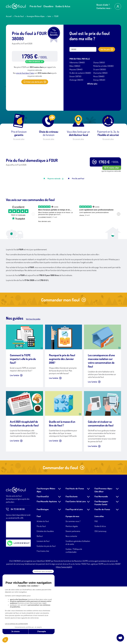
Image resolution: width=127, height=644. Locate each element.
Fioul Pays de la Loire (74, 567)
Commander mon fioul (64, 357)
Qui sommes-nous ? (73, 579)
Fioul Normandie (101, 554)
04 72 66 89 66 (15, 567)
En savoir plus (19, 139)
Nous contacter (71, 594)
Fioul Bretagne (43, 567)
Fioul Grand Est (43, 554)
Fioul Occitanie (72, 554)
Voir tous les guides (33, 376)
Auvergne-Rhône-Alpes (36, 16)
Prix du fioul (36, 6)
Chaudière (48, 6)
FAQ (96, 579)
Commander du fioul (64, 525)
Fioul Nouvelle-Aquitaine (47, 559)
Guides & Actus (63, 6)
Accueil (9, 16)
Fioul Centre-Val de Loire (76, 559)
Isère (49, 16)
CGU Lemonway (100, 589)
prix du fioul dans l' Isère (25, 73)
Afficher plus (92, 84)
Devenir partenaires (73, 589)
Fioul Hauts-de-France (75, 546)
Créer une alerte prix (35, 82)
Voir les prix (107, 49)
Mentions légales (72, 584)
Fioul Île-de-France (102, 567)
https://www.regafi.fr (64, 624)
